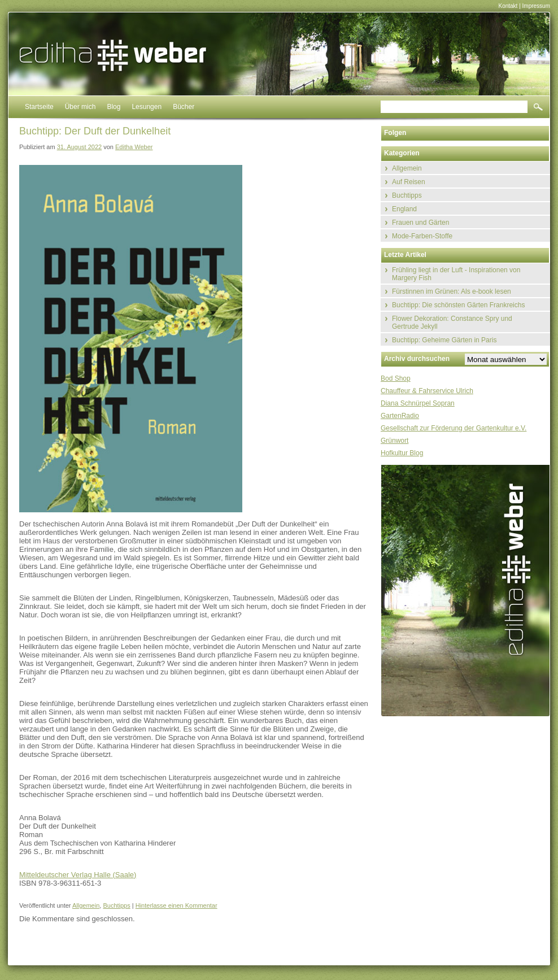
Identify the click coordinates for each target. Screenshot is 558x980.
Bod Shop (396, 378)
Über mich (80, 107)
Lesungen (147, 107)
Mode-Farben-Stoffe (422, 236)
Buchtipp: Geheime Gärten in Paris (444, 340)
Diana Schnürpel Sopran (418, 403)
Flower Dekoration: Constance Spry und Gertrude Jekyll (452, 323)
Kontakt (508, 6)
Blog (114, 107)
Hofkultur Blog (402, 453)
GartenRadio (400, 416)
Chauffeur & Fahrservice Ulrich (427, 391)
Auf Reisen (409, 182)
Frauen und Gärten (420, 223)
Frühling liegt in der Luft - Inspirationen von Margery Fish (456, 274)
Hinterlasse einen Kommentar (176, 905)
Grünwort (394, 441)
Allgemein (86, 905)
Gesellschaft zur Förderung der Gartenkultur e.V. (454, 428)
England (404, 209)
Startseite (39, 107)
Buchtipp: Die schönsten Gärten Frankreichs (458, 305)
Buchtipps (116, 905)
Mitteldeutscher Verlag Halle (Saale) (78, 875)
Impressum (536, 6)
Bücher (184, 107)
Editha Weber (134, 147)
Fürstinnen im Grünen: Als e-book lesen (452, 291)
